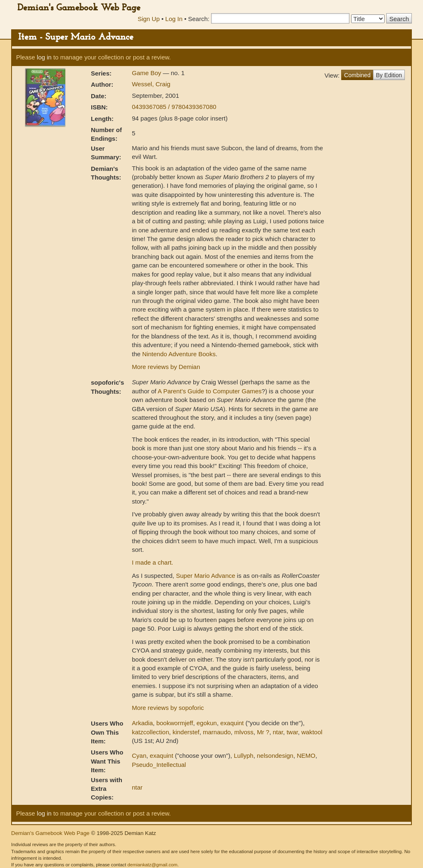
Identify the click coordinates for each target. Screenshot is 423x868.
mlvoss (244, 732)
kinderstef (186, 732)
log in (44, 57)
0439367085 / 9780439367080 (174, 107)
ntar (278, 732)
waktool (312, 732)
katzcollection (150, 732)
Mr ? (263, 732)
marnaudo (217, 732)
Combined (357, 75)
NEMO (306, 756)
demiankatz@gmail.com (152, 865)
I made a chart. (152, 562)
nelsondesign (275, 756)
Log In (174, 19)
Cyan (139, 756)
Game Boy (147, 73)
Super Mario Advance (206, 576)
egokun (207, 723)
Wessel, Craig (151, 84)
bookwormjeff (175, 723)
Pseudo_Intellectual (159, 765)
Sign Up (149, 19)
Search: (199, 19)
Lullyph (244, 756)
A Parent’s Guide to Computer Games (210, 391)
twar (292, 732)
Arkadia (142, 723)
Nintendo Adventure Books (179, 354)
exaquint (232, 723)
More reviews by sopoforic (168, 708)
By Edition (389, 75)
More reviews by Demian (166, 367)
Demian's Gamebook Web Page (79, 8)
